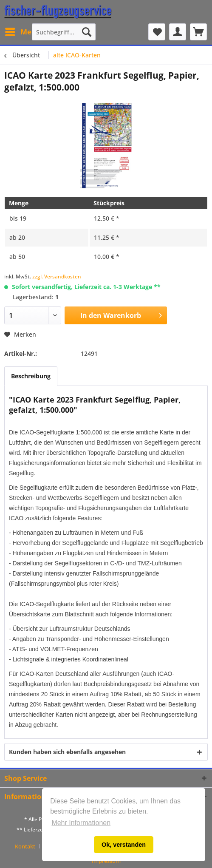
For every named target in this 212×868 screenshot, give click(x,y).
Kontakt (25, 846)
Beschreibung (31, 376)
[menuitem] (23, 32)
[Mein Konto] (178, 32)
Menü (23, 31)
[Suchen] (87, 32)
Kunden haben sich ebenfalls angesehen (67, 752)
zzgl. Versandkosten (57, 277)
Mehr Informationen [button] (81, 823)
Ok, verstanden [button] (124, 845)
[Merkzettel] (157, 32)
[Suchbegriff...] (64, 32)
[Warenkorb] (198, 32)
